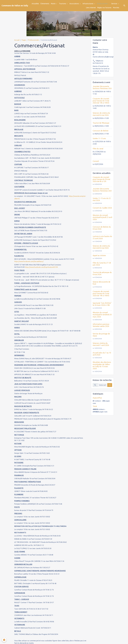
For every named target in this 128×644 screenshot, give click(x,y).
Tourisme (63, 4)
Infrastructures (88, 4)
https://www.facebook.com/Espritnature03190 (42, 267)
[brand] (15, 6)
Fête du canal (98, 149)
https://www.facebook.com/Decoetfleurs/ (29, 261)
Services (114, 4)
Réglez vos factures (104, 8)
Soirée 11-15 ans (99, 138)
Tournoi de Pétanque (101, 123)
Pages (24, 40)
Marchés (116, 8)
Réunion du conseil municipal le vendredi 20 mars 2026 (102, 315)
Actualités (35, 4)
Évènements (45, 4)
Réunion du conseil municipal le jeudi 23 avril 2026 (102, 217)
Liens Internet (91, 8)
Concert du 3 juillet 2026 (102, 208)
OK (110, 385)
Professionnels (103, 4)
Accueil (17, 40)
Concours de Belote (101, 131)
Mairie (53, 4)
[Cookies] (4, 640)
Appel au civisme (99, 255)
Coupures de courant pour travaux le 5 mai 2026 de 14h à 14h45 (101, 101)
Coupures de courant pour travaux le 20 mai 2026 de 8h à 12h (101, 179)
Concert (96, 161)
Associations (74, 4)
